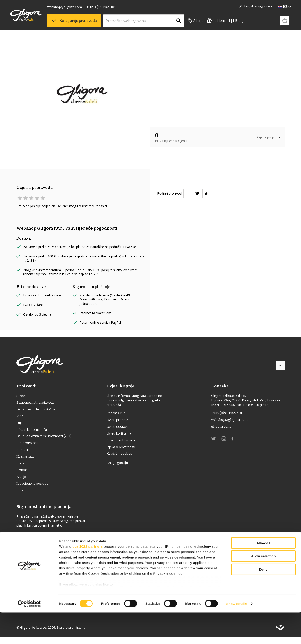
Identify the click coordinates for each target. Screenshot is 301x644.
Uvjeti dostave (120, 428)
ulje (20, 425)
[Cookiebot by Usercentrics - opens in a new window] (29, 635)
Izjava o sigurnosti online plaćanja (45, 541)
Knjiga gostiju (120, 466)
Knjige (22, 468)
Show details (237, 635)
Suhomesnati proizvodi (36, 403)
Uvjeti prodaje (120, 421)
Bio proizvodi (28, 447)
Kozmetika (25, 461)
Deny (263, 601)
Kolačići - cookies (122, 457)
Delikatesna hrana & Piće (37, 411)
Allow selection (263, 588)
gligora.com (221, 428)
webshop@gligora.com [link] (71, 8)
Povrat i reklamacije (124, 442)
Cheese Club (118, 413)
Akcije (202, 23)
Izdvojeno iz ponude (33, 490)
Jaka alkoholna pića (33, 432)
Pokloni (222, 23)
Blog (242, 23)
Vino (20, 418)
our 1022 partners (88, 578)
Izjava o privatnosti (124, 449)
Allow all (263, 574)
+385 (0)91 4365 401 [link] (107, 8)
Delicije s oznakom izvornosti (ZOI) (45, 439)
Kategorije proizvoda (81, 23)
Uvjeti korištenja (122, 435)
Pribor (22, 476)
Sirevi (21, 396)
